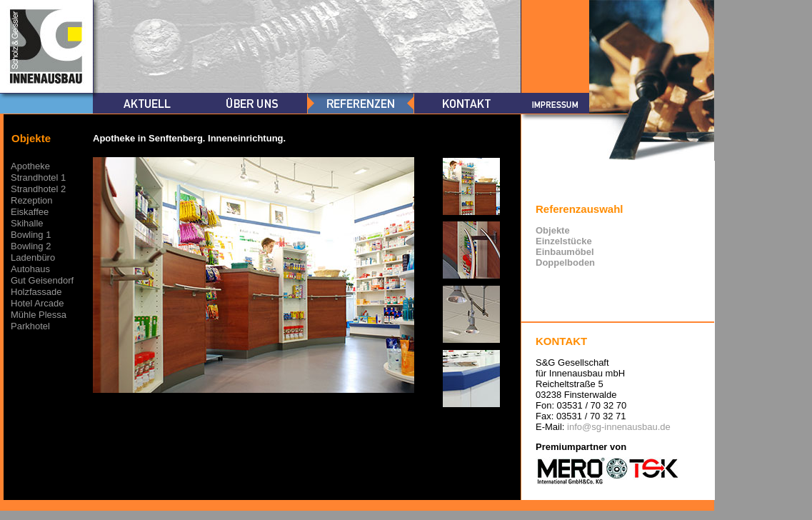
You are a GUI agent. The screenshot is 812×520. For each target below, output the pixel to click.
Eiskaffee (30, 212)
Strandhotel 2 (38, 189)
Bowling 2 (31, 246)
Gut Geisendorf (42, 280)
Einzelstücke (564, 241)
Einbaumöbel (565, 252)
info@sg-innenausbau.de (619, 427)
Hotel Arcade (37, 303)
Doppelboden (565, 262)
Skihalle (27, 223)
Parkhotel (30, 326)
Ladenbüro (33, 257)
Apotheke (30, 166)
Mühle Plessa (39, 315)
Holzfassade (36, 292)
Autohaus (30, 269)
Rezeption (32, 200)
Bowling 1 (31, 235)
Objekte (553, 230)
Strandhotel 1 (38, 177)
